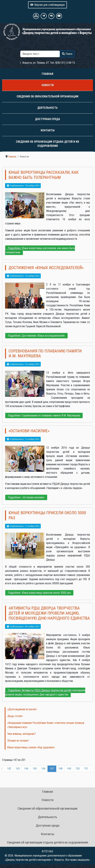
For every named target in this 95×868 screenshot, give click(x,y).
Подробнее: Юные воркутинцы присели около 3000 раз (39, 593)
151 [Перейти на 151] (86, 769)
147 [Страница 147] (52, 769)
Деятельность (47, 108)
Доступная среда (48, 119)
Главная (47, 74)
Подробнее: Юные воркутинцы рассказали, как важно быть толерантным (40, 250)
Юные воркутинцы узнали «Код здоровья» (31, 747)
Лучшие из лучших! (18, 741)
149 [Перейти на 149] (69, 769)
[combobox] (40, 54)
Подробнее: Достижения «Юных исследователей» (36, 336)
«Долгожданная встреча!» (22, 709)
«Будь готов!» (15, 716)
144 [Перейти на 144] (26, 769)
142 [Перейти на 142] (9, 769)
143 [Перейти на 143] (18, 769)
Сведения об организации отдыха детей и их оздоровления (47, 144)
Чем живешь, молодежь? (21, 734)
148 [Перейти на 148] (60, 769)
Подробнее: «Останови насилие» (26, 497)
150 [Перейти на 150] (78, 769)
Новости (48, 85)
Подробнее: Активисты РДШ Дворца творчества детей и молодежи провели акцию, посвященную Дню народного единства (45, 692)
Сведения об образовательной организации (47, 96)
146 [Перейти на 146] (43, 769)
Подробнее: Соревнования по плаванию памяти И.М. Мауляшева (44, 415)
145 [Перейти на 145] (35, 769)
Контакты (48, 130)
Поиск (48, 48)
